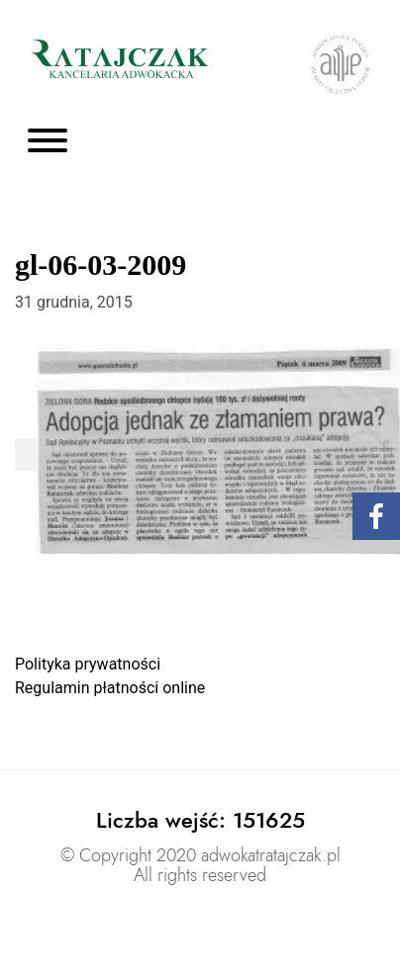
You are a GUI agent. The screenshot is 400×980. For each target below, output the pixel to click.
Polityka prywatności (88, 664)
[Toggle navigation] (48, 142)
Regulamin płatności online (110, 688)
